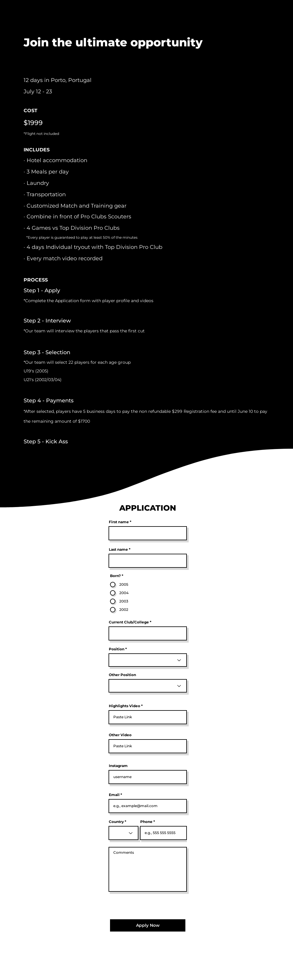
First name (119, 522)
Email (114, 795)
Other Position (122, 675)
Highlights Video (125, 706)
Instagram (118, 766)
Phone (146, 822)
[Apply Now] (148, 925)
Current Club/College (129, 622)
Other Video (120, 735)
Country (116, 822)
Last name (118, 550)
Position (117, 649)
